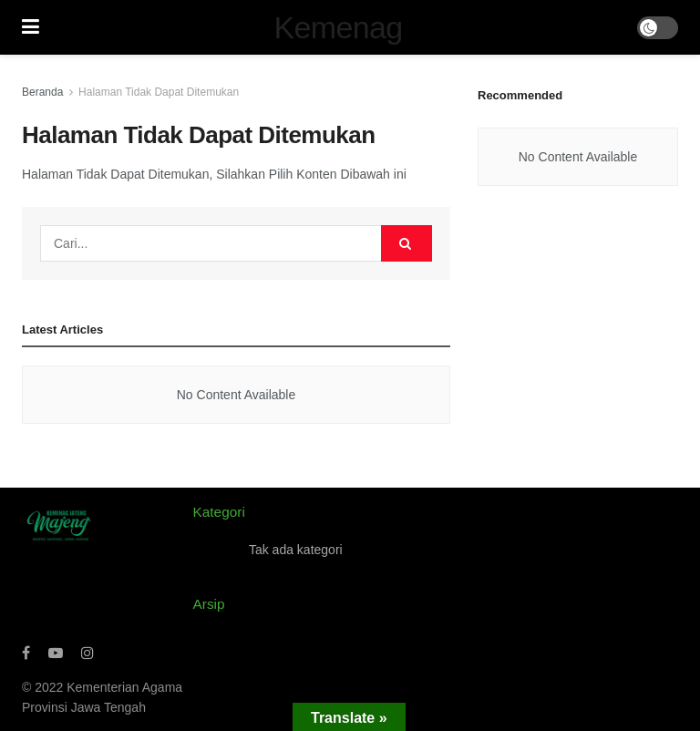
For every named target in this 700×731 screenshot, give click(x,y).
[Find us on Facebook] (26, 653)
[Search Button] (407, 243)
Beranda (42, 92)
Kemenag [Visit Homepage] (339, 27)
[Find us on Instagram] (87, 653)
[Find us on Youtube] (56, 653)
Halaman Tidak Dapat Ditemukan (159, 92)
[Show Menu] (31, 27)
